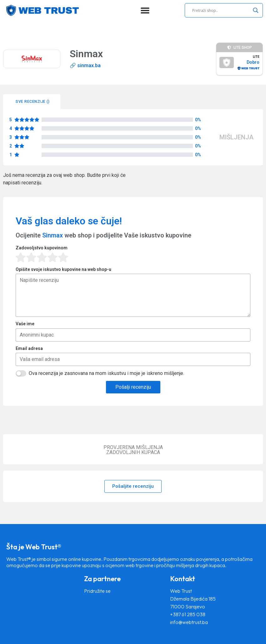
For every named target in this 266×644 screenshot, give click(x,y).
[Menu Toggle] (145, 10)
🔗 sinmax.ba (85, 65)
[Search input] (221, 10)
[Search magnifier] (256, 10)
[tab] (32, 102)
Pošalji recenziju (133, 387)
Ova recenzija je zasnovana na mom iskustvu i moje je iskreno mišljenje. (106, 373)
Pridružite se (97, 591)
